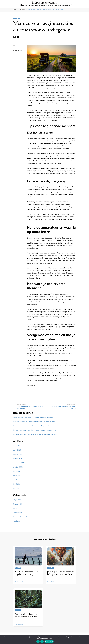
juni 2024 (17, 471)
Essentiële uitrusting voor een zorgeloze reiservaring (27, 573)
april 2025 (17, 450)
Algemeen (17, 18)
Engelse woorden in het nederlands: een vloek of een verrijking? (36, 434)
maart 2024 (17, 476)
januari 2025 (18, 459)
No (42, 641)
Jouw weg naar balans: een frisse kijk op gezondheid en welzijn (60, 573)
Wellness (17, 521)
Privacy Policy (49, 641)
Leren (15, 508)
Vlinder (15, 47)
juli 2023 (16, 484)
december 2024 (19, 463)
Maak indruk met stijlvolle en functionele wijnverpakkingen (34, 422)
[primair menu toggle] (2, 4)
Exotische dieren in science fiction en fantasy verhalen (32, 426)
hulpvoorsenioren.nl (45, 3)
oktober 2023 (18, 480)
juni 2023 (17, 488)
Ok (38, 641)
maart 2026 (17, 446)
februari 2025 (18, 454)
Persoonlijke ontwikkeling (22, 517)
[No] (87, 639)
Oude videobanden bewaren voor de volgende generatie (33, 417)
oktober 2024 (18, 467)
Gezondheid (17, 504)
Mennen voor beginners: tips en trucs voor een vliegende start (35, 430)
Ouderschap (17, 513)
